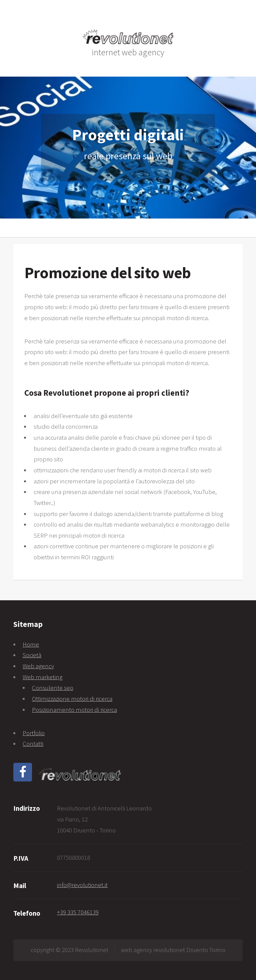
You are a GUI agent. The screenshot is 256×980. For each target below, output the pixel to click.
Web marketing (42, 677)
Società (32, 655)
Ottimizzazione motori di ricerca (72, 699)
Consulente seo (53, 688)
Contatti (33, 744)
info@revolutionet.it (82, 885)
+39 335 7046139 (78, 912)
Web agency (38, 666)
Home (31, 644)
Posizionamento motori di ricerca (74, 710)
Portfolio (34, 733)
